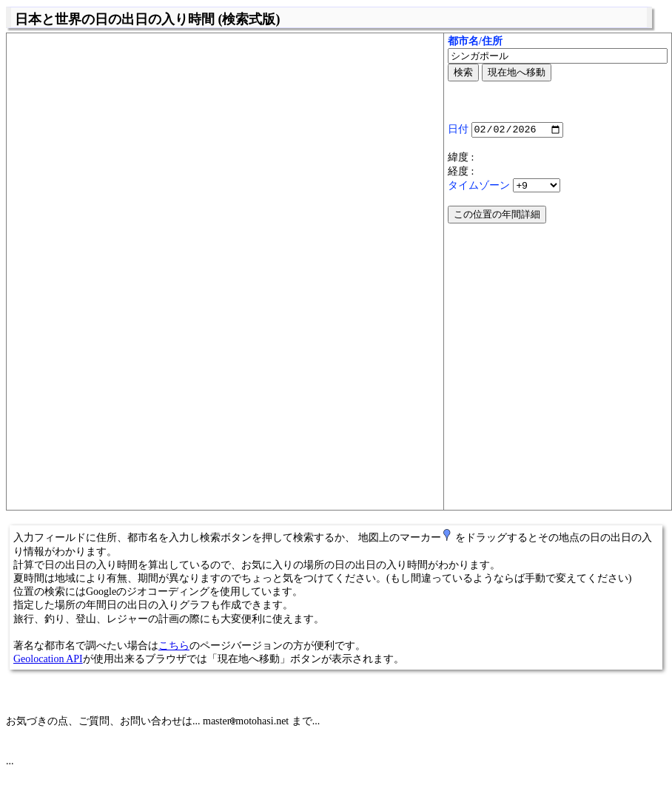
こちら (174, 646)
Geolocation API (48, 659)
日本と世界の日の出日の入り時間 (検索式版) (148, 19)
